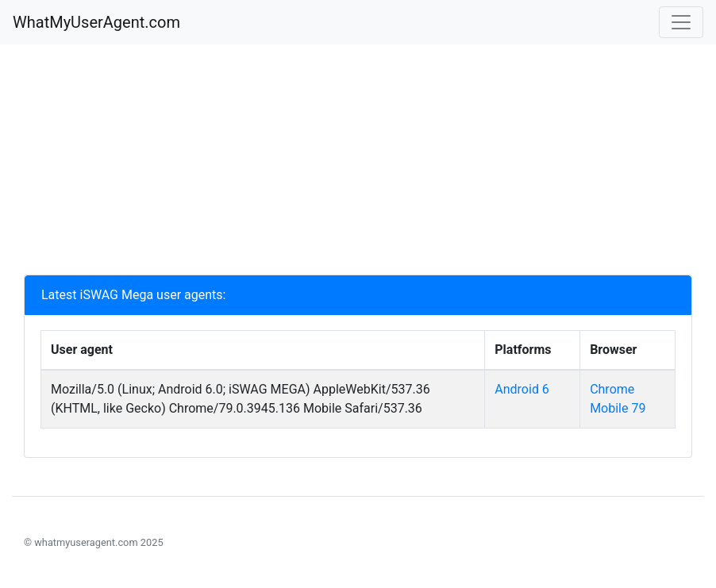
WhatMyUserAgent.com (96, 22)
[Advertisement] (358, 163)
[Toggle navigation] (681, 22)
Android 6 (522, 389)
